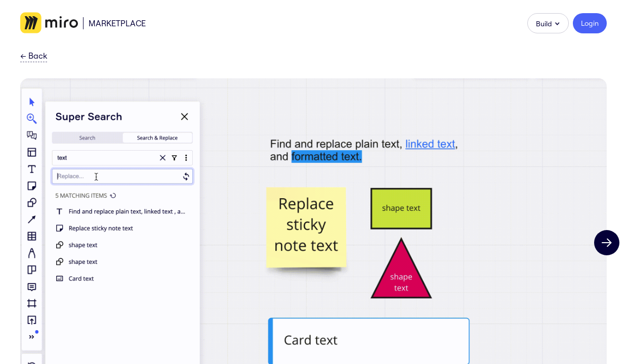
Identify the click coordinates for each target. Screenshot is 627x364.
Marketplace (117, 23)
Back (34, 56)
